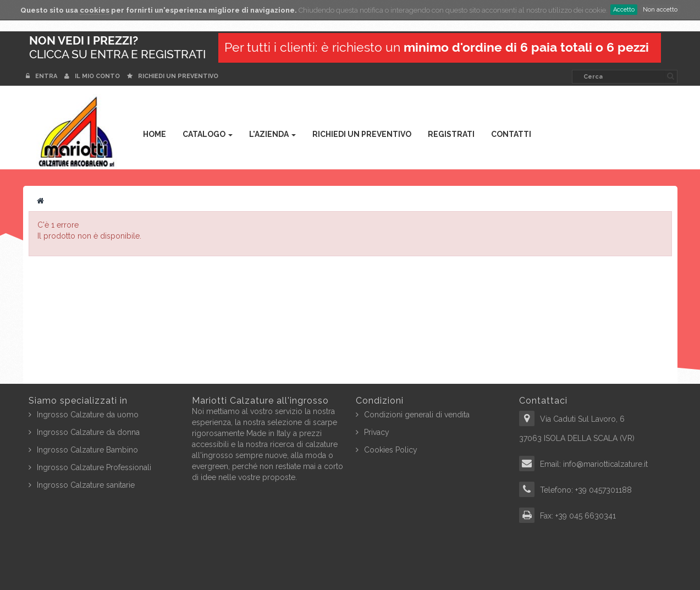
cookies (95, 10)
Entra (42, 76)
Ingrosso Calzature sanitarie (86, 485)
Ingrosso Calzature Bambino (87, 450)
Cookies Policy (391, 450)
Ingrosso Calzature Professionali (94, 467)
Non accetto (660, 10)
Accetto (624, 10)
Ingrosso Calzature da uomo (88, 415)
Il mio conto (92, 76)
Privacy (377, 432)
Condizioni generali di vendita (417, 415)
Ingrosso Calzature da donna (88, 432)
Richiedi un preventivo (173, 76)
